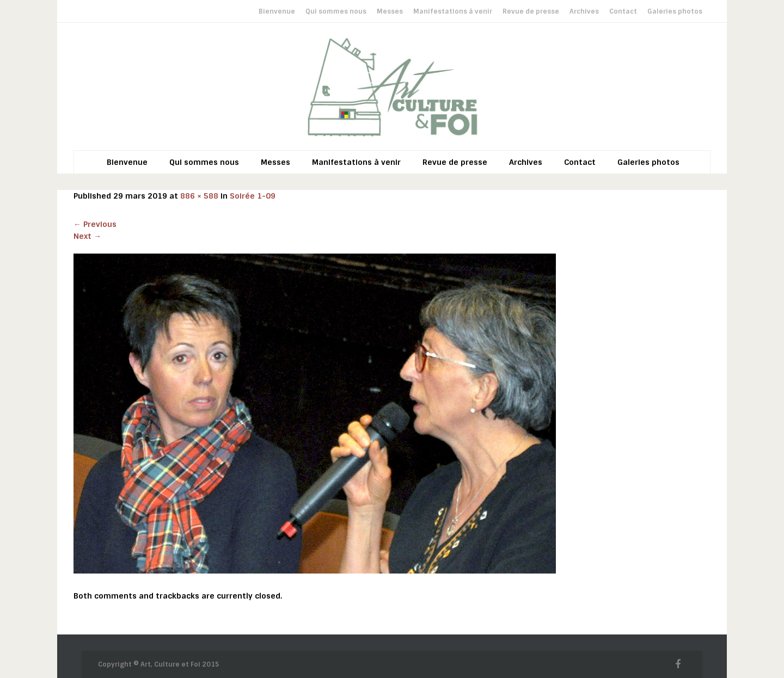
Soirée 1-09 (253, 196)
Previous (95, 224)
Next (87, 236)
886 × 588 (199, 196)
